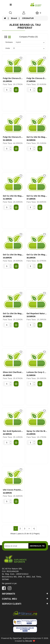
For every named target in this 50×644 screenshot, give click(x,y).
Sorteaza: (9, 42)
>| (34, 529)
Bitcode (29, 641)
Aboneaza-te (37, 546)
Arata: (8, 48)
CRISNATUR (28, 18)
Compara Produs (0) (29, 37)
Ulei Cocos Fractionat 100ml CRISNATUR (23, 490)
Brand (14, 18)
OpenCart (17, 638)
